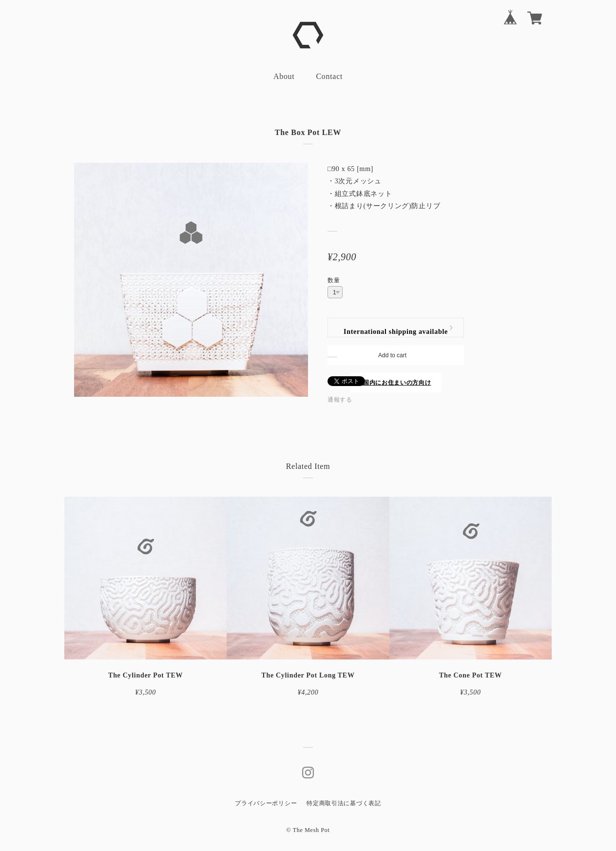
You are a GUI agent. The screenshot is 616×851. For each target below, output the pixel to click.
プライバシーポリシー (266, 803)
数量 (334, 280)
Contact (329, 76)
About (284, 76)
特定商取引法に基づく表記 (344, 803)
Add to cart (392, 355)
